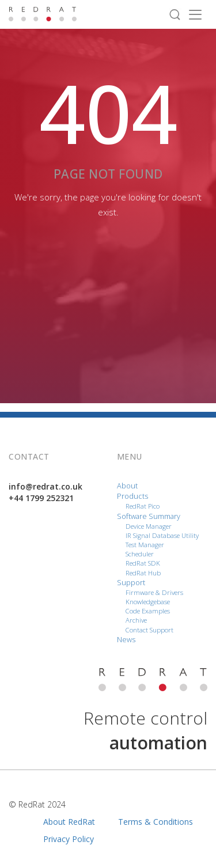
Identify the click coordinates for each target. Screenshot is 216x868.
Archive (136, 620)
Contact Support (149, 630)
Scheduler (140, 554)
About (127, 486)
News (126, 640)
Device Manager (149, 526)
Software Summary (149, 516)
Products (132, 496)
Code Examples (148, 611)
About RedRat (69, 822)
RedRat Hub (143, 573)
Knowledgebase (148, 602)
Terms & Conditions (156, 822)
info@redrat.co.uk (46, 486)
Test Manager (145, 545)
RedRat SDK (143, 563)
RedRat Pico (143, 506)
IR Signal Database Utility (162, 535)
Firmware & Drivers (154, 592)
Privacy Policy (69, 839)
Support (131, 583)
